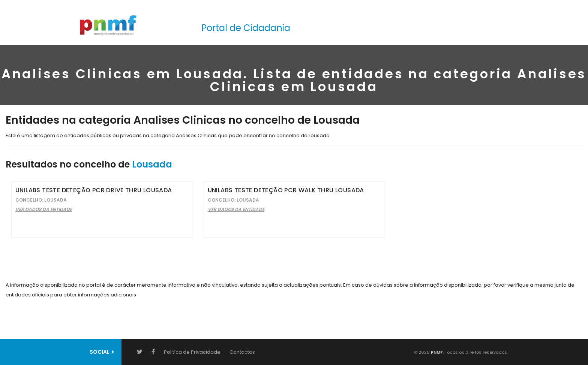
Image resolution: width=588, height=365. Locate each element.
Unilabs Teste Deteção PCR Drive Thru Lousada (94, 190)
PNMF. (437, 352)
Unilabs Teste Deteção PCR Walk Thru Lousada (286, 190)
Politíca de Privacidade (192, 352)
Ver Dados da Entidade (44, 209)
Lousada (152, 164)
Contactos (242, 352)
